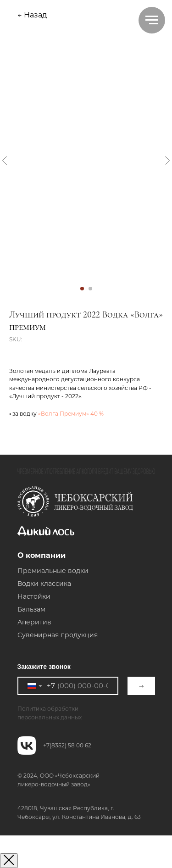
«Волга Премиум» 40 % (71, 414)
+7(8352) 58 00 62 (67, 745)
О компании (42, 555)
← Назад (32, 15)
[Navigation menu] (152, 20)
